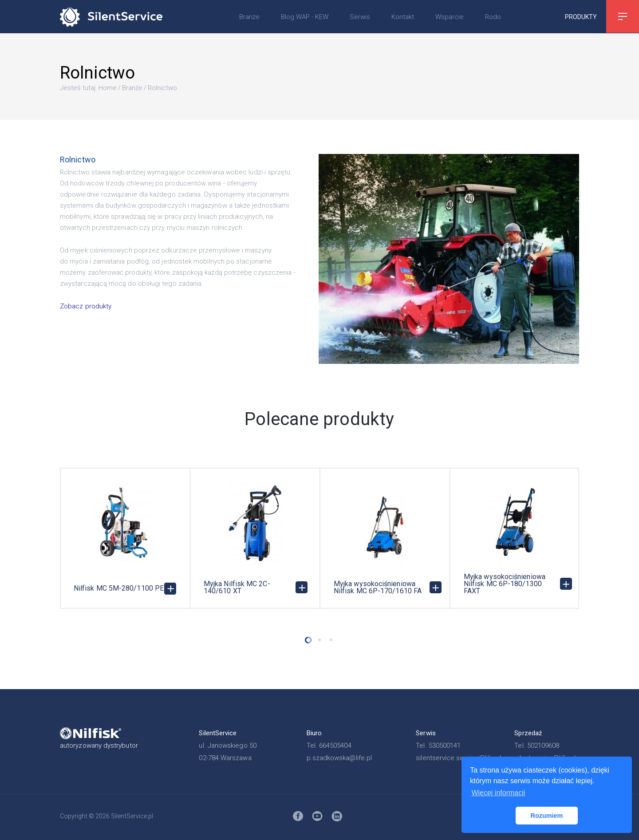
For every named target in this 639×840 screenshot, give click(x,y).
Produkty (581, 16)
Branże (249, 17)
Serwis (360, 17)
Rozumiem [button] (547, 816)
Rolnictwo (162, 88)
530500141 (445, 745)
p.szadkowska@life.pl (339, 758)
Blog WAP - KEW (305, 17)
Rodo (493, 17)
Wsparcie (450, 17)
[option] (125, 538)
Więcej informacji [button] (498, 793)
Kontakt (403, 17)
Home (108, 88)
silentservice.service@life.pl (458, 758)
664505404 (335, 745)
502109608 (543, 745)
